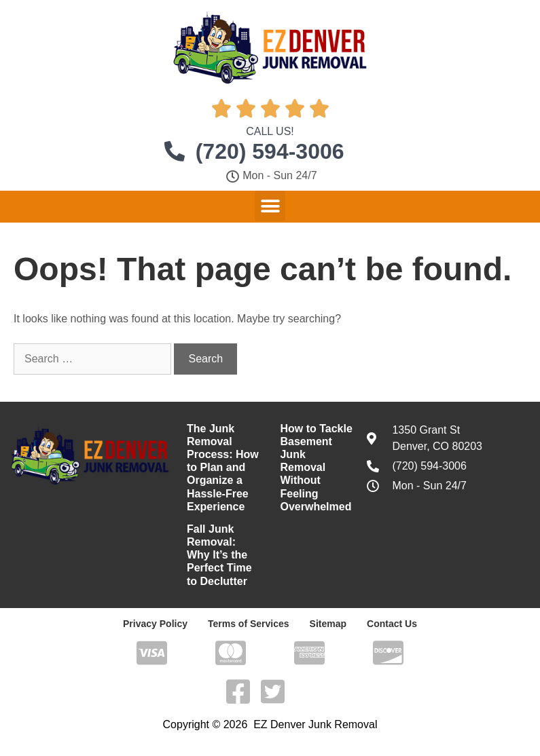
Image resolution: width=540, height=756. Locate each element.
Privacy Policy (155, 624)
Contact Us (392, 624)
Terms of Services (249, 624)
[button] (270, 206)
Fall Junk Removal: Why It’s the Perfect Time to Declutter (219, 555)
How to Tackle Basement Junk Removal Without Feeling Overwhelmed (316, 468)
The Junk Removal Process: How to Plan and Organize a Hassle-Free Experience (223, 468)
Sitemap (328, 624)
